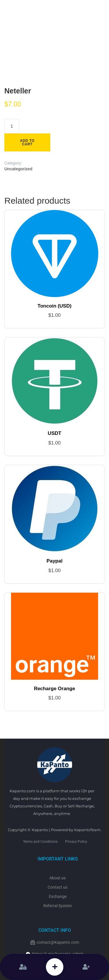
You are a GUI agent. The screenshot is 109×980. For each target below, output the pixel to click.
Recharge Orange (55, 689)
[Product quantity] (12, 126)
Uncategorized (18, 169)
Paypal (54, 561)
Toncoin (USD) (54, 306)
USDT (54, 433)
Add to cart (27, 142)
